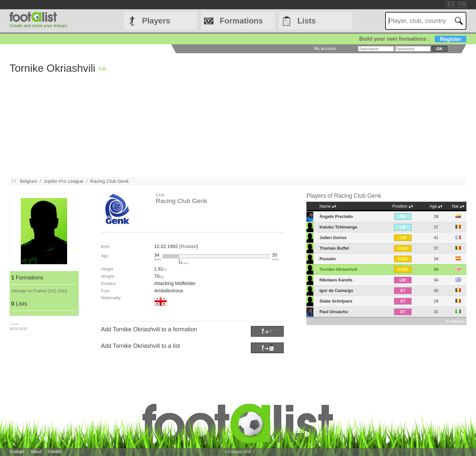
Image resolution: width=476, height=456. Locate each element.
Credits (55, 452)
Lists (307, 21)
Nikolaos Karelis (336, 280)
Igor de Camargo (337, 290)
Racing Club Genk (110, 181)
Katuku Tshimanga (338, 227)
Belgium (28, 181)
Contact (17, 452)
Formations (241, 21)
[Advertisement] (208, 131)
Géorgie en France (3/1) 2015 (39, 291)
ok (439, 49)
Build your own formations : (413, 39)
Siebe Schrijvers (336, 301)
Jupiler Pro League (64, 181)
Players (156, 21)
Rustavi (189, 246)
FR (462, 4)
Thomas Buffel (334, 248)
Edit (102, 69)
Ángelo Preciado (336, 216)
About (36, 452)
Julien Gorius (333, 238)
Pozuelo (328, 259)
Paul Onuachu (334, 312)
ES (451, 4)
